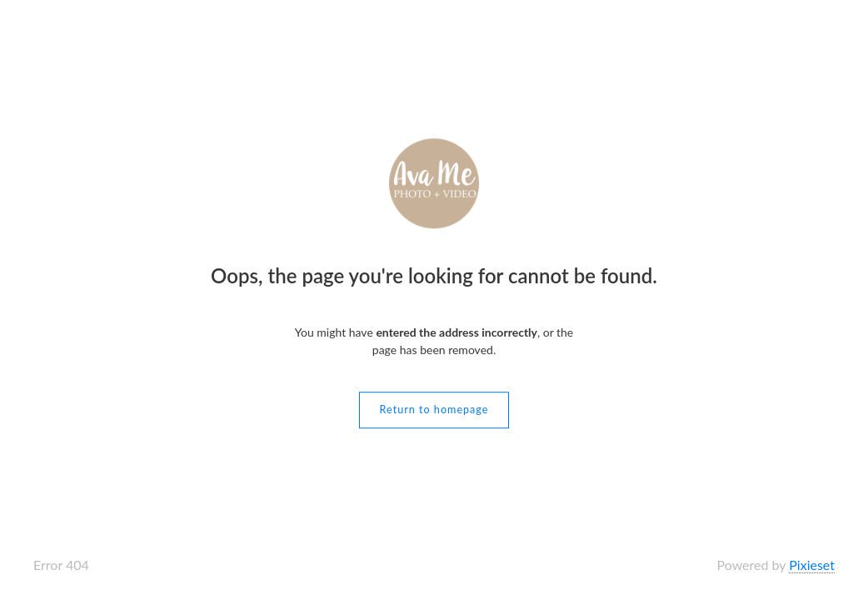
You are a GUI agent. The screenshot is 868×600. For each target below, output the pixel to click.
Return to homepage (434, 410)
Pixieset (812, 565)
